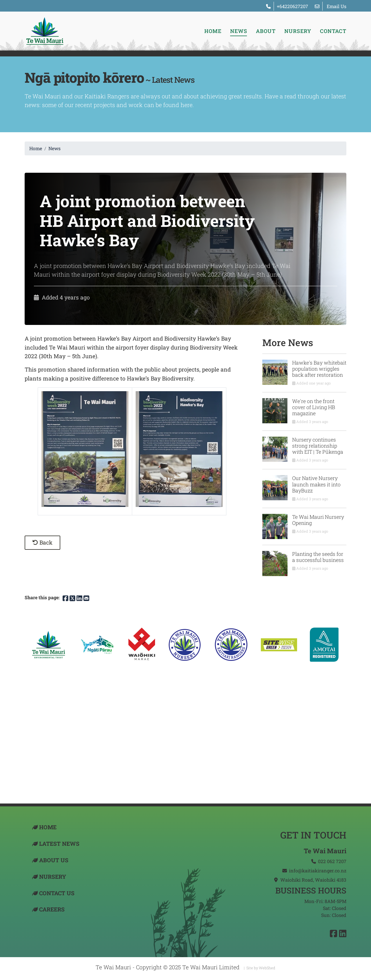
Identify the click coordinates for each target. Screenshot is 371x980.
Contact (333, 31)
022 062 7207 (332, 861)
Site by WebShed (261, 968)
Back (42, 542)
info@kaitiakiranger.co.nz (318, 870)
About (266, 31)
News (239, 31)
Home (213, 31)
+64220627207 (292, 6)
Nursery (298, 31)
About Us (54, 860)
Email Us (337, 6)
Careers (52, 909)
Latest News (59, 844)
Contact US (57, 893)
